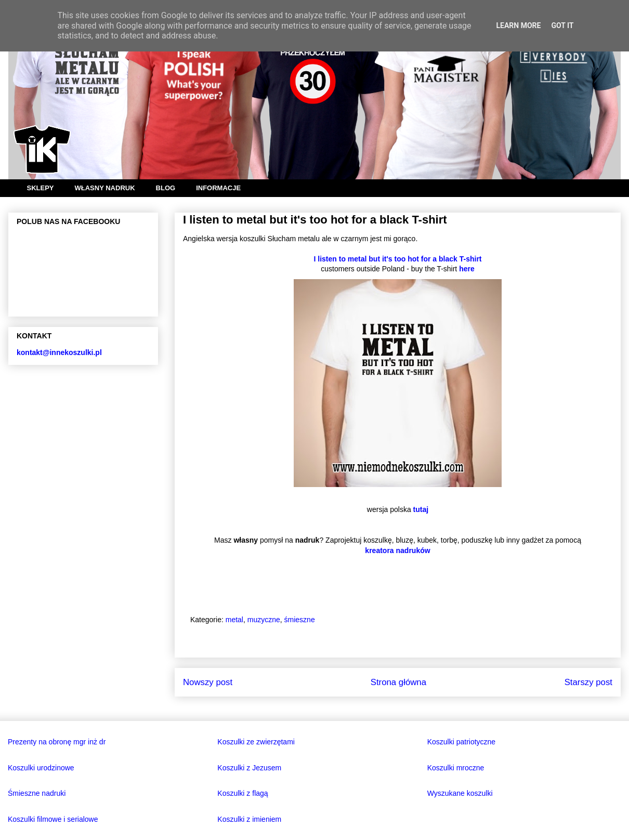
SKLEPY (41, 188)
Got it (562, 25)
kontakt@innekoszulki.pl (59, 352)
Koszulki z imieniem (249, 819)
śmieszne (300, 620)
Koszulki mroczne (456, 768)
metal (234, 620)
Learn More (518, 25)
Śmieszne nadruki (37, 793)
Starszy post (588, 682)
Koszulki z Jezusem (249, 768)
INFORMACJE (218, 188)
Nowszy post (208, 682)
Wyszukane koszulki (460, 793)
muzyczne (264, 620)
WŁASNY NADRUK (105, 188)
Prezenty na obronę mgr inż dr (57, 742)
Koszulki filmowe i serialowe (53, 819)
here (467, 269)
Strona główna (398, 682)
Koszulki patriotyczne (462, 742)
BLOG (166, 188)
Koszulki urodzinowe (41, 768)
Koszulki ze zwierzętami (256, 742)
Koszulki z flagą (243, 793)
